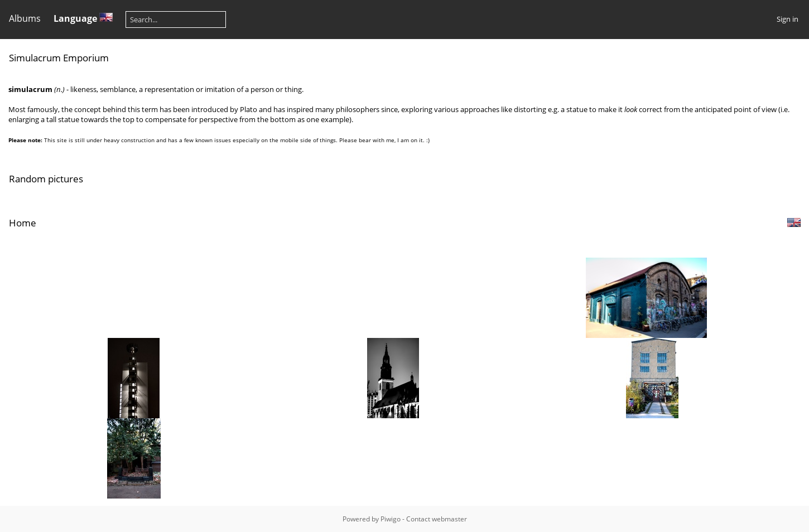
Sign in (788, 19)
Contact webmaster (437, 519)
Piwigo (391, 519)
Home (23, 223)
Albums (25, 18)
